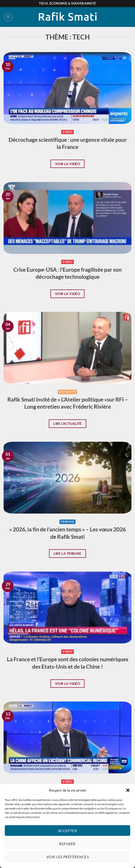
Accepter (68, 831)
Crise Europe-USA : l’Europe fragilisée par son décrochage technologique (67, 273)
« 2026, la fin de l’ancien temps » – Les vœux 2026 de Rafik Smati (67, 533)
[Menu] (8, 17)
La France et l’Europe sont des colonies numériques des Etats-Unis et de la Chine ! (68, 663)
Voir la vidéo (68, 164)
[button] (128, 790)
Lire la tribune (67, 553)
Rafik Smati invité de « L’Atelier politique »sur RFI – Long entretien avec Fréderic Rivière (68, 403)
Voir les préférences (67, 857)
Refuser (67, 844)
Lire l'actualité (67, 424)
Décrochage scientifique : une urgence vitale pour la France (68, 143)
